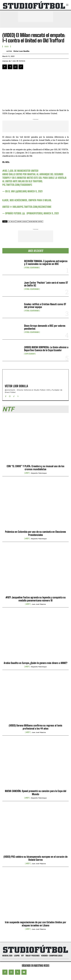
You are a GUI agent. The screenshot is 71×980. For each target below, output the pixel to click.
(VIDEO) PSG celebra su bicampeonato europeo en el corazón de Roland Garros (35, 858)
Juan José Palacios (39, 604)
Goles (7, 47)
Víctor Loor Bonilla (21, 51)
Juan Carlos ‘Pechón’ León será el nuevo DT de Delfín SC (46, 284)
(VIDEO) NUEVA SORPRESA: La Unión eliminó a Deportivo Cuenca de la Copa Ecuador (46, 349)
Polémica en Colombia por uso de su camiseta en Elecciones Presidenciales (35, 533)
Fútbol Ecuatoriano (32, 268)
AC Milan (12, 222)
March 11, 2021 (35, 191)
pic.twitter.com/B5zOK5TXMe (36, 207)
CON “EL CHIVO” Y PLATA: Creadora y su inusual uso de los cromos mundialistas (35, 468)
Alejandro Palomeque (39, 473)
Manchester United (36, 222)
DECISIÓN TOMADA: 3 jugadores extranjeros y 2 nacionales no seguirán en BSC (46, 262)
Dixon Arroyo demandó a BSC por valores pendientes (45, 327)
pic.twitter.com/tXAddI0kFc (17, 185)
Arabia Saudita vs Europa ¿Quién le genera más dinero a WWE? (36, 663)
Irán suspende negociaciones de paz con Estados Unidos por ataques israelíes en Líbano (36, 924)
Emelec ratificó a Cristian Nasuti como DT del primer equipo (45, 306)
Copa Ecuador (30, 354)
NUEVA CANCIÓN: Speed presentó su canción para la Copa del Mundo (36, 793)
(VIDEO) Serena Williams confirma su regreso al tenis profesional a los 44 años (35, 727)
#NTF (27, 473)
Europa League (22, 222)
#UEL (5, 171)
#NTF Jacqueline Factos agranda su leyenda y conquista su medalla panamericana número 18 (36, 599)
